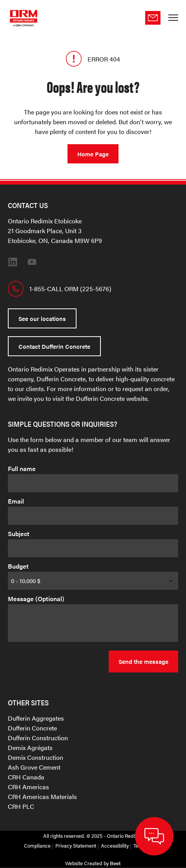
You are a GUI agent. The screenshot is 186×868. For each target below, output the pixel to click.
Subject (19, 534)
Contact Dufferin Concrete (54, 346)
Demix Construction (36, 757)
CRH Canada (26, 777)
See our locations (42, 318)
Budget (18, 566)
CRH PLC (21, 806)
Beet (115, 863)
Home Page (93, 154)
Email (16, 501)
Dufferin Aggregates (36, 718)
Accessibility (115, 845)
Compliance (37, 845)
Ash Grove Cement (34, 767)
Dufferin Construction (38, 738)
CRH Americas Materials (42, 796)
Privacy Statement (76, 845)
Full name (22, 468)
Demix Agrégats (30, 747)
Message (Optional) (36, 599)
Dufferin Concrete (32, 728)
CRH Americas (28, 787)
